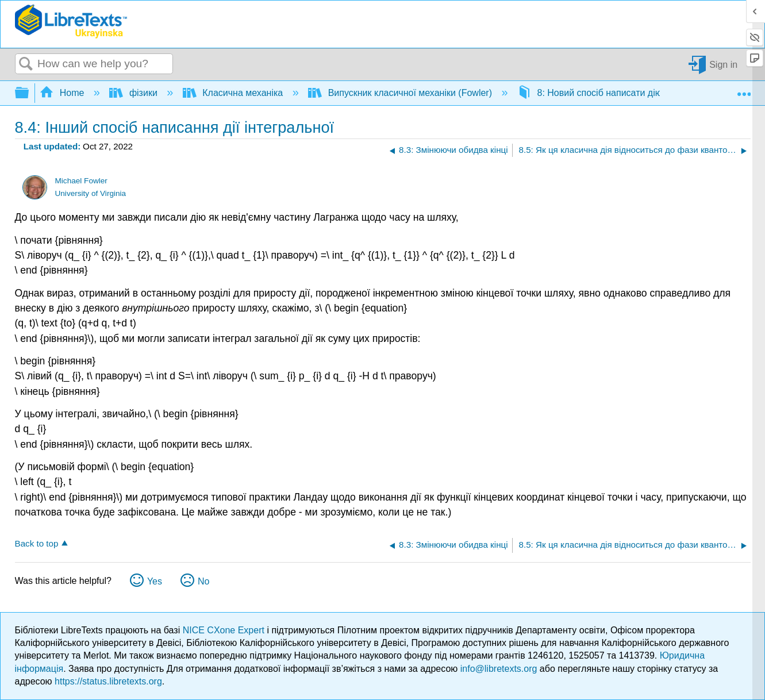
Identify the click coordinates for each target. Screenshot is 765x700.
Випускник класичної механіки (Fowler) (401, 93)
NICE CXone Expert (225, 630)
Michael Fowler (81, 181)
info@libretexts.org (499, 669)
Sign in (723, 64)
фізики (134, 93)
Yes (155, 581)
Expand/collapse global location (744, 90)
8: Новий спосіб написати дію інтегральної (619, 93)
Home (63, 93)
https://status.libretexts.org (108, 681)
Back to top (37, 543)
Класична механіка (234, 93)
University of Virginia (90, 193)
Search (26, 64)
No (203, 581)
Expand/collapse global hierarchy (29, 93)
